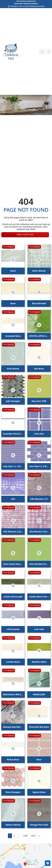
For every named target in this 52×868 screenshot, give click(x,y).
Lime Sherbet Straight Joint (39, 564)
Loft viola (39, 629)
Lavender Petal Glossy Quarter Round (13, 434)
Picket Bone (13, 760)
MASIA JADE (39, 694)
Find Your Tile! (25, 235)
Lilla (13, 499)
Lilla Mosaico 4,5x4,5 (39, 531)
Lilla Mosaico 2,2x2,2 (13, 531)
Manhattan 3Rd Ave (13, 694)
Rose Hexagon (13, 792)
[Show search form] (42, 52)
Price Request (9, 247)
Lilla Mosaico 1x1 (39, 499)
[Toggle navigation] (48, 52)
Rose (39, 760)
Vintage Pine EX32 (39, 825)
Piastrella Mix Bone (39, 727)
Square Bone (39, 792)
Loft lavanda (13, 629)
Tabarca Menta (13, 825)
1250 (33, 836)
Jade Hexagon (13, 401)
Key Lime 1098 (39, 401)
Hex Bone (39, 369)
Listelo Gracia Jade (13, 597)
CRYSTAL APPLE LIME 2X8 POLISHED (39, 336)
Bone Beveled (39, 303)
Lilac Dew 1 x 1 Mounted (13, 466)
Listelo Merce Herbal (39, 597)
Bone (13, 303)
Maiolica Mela (39, 662)
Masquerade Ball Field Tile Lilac (13, 727)
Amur (13, 271)
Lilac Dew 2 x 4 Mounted (39, 466)
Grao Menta (13, 369)
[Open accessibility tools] (48, 863)
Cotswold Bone (13, 336)
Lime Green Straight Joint (13, 564)
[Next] (39, 836)
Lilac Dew (39, 434)
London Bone (13, 662)
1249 (25, 836)
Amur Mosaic (39, 271)
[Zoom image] (13, 260)
